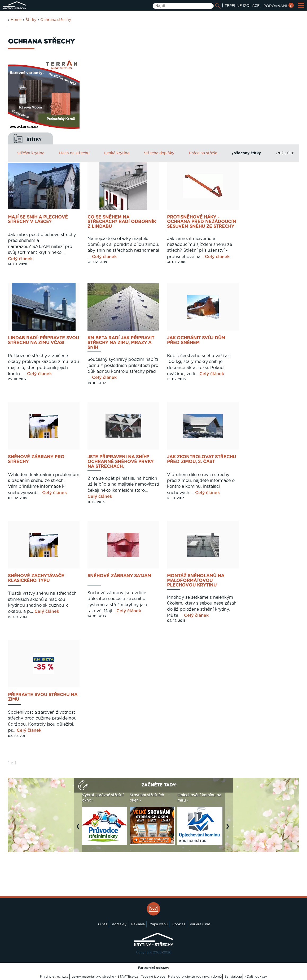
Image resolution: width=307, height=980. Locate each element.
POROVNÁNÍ (279, 6)
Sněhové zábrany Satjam (119, 576)
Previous (79, 829)
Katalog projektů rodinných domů (195, 977)
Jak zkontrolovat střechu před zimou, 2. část (201, 459)
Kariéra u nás (200, 924)
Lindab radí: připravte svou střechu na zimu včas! (43, 340)
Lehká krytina (117, 153)
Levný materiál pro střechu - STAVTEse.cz (105, 977)
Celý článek (20, 259)
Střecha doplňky (159, 153)
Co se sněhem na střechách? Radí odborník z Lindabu (122, 222)
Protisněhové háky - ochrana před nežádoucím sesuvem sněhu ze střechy (202, 222)
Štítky (31, 20)
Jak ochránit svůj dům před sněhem (196, 340)
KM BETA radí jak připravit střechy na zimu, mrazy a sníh (121, 343)
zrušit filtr (285, 153)
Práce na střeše (203, 153)
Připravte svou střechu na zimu (43, 697)
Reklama (138, 924)
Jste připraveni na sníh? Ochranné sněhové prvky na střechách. (120, 462)
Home (16, 20)
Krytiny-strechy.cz (54, 977)
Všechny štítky (247, 153)
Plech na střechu (74, 153)
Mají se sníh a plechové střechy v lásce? (38, 220)
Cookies (179, 924)
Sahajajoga (233, 977)
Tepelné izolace (153, 977)
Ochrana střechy (56, 20)
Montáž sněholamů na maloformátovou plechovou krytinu (196, 581)
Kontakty (119, 924)
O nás (103, 924)
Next (229, 829)
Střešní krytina (31, 153)
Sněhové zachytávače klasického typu (36, 578)
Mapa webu (159, 924)
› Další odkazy (256, 977)
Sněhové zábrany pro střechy (36, 459)
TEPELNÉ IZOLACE (242, 6)
